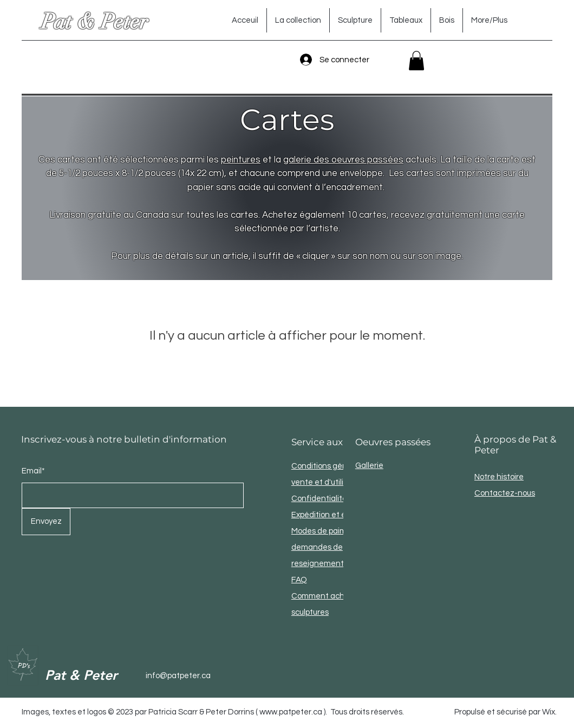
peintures (241, 160)
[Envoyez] (46, 522)
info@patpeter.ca (178, 676)
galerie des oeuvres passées (343, 160)
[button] (416, 61)
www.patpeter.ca (291, 712)
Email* (33, 471)
